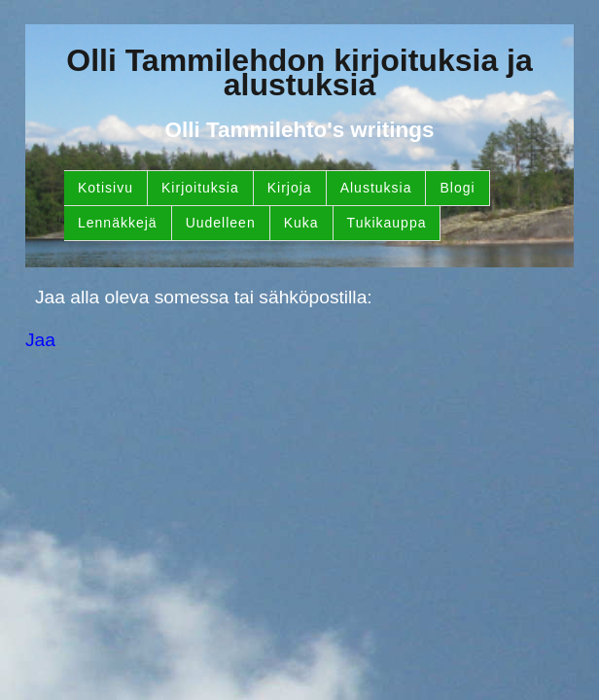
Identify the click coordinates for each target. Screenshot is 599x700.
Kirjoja (290, 188)
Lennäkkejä (118, 223)
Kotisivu (106, 188)
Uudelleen (221, 223)
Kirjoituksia (200, 188)
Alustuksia (376, 188)
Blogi (457, 188)
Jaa (40, 340)
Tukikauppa (387, 223)
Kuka (301, 223)
